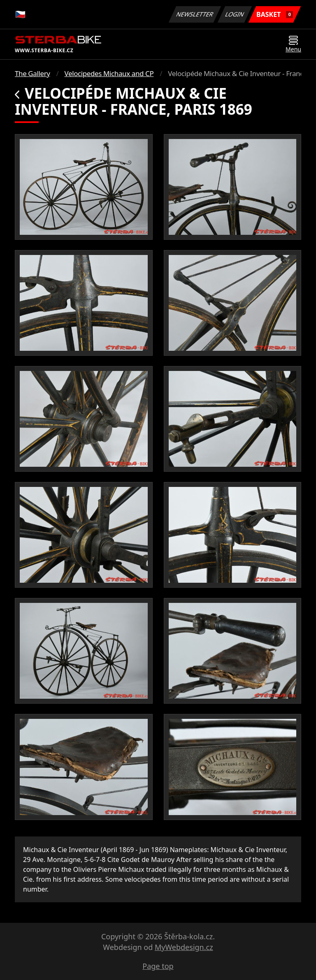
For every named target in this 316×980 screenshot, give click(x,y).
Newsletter (195, 14)
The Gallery (33, 73)
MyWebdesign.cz (184, 947)
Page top (158, 966)
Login (235, 14)
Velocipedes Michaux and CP (109, 73)
